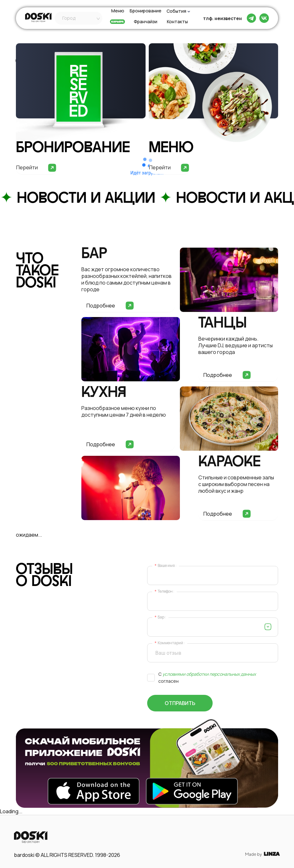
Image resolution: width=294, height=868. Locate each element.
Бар (161, 617)
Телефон (165, 592)
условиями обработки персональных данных (209, 674)
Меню (118, 11)
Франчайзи (146, 22)
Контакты (177, 22)
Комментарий (170, 643)
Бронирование (146, 11)
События (176, 11)
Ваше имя (166, 566)
